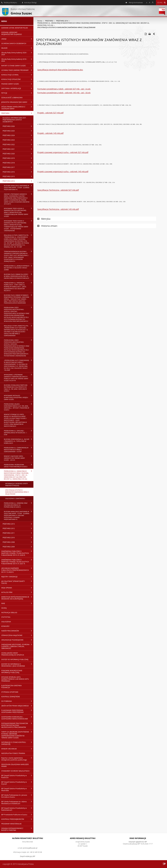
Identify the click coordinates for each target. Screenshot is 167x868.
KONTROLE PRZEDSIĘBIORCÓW (17, 819)
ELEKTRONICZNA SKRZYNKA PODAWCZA (11, 687)
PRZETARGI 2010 (18, 538)
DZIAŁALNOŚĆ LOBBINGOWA (12, 98)
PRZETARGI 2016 (18, 172)
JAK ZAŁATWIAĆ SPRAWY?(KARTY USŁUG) (17, 582)
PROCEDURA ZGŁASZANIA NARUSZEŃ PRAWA (15, 765)
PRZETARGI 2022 (18, 144)
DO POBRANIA (17, 701)
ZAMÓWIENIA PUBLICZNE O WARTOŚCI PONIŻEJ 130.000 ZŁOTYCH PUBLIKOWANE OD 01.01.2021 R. (17, 562)
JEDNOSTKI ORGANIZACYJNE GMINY (17, 102)
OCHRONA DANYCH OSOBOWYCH (14, 43)
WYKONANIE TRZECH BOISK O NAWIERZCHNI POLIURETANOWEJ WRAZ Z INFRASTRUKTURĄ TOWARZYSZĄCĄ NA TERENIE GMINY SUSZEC (19, 212)
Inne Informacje (138, 838)
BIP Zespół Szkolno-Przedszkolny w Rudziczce (17, 776)
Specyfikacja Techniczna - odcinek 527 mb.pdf (58, 190)
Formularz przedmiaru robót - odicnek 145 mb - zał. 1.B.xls (64, 93)
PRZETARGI (17, 113)
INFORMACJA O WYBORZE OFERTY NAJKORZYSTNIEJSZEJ (17, 484)
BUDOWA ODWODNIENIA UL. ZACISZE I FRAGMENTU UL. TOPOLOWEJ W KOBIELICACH (19, 441)
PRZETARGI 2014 (18, 181)
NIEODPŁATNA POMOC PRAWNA (13, 753)
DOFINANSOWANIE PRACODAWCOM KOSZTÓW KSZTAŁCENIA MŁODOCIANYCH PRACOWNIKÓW (17, 725)
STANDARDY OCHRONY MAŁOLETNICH (15, 771)
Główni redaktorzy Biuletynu (28, 838)
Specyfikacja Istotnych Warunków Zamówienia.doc (60, 70)
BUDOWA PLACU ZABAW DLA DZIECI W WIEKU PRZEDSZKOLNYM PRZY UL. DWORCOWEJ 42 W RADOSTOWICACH (19, 276)
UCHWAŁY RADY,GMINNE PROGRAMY (17, 70)
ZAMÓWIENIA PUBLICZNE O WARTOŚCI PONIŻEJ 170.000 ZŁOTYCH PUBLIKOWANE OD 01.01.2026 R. (17, 553)
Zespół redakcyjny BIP (28, 856)
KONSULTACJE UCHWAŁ (17, 75)
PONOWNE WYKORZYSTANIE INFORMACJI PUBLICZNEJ (12, 672)
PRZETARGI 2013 (18, 524)
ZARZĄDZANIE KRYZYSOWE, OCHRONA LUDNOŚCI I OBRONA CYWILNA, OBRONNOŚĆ (17, 646)
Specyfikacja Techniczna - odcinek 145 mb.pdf (58, 209)
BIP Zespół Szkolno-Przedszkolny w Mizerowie (17, 789)
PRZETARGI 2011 (18, 533)
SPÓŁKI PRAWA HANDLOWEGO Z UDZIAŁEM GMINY (17, 108)
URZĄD (17, 39)
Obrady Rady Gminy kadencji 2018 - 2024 (17, 60)
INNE (17, 603)
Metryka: (44, 219)
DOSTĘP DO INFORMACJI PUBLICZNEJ (15, 659)
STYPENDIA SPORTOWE (10, 692)
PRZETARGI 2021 (18, 149)
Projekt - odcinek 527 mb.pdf (50, 113)
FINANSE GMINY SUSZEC (17, 84)
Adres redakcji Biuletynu (83, 838)
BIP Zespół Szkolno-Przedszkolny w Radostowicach (17, 809)
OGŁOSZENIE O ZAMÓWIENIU (15, 498)
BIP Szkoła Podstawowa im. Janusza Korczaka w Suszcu (17, 796)
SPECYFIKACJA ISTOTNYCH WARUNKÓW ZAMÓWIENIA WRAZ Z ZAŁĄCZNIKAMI (17, 492)
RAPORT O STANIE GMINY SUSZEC (17, 66)
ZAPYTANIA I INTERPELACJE (17, 88)
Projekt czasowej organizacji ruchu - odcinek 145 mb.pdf (63, 171)
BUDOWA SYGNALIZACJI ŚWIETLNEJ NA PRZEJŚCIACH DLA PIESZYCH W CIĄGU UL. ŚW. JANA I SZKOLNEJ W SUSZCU (19, 388)
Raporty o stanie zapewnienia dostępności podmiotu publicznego (17, 759)
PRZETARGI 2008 (18, 542)
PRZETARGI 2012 (18, 528)
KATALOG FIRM (17, 592)
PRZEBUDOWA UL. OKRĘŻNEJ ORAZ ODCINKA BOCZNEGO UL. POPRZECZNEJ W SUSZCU (19, 505)
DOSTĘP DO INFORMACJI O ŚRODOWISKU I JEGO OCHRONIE (17, 665)
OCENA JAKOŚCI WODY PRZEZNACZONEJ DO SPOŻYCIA (13, 654)
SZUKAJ (4, 608)
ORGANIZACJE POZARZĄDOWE (17, 640)
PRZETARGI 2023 (18, 140)
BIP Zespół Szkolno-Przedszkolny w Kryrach (17, 783)
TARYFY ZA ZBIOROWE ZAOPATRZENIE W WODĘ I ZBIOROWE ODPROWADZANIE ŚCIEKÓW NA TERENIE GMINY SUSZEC (17, 735)
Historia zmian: (47, 226)
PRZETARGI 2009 (18, 547)
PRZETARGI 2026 (18, 126)
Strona (40, 21)
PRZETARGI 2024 (18, 135)
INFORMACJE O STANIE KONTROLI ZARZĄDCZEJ (17, 743)
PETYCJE (17, 93)
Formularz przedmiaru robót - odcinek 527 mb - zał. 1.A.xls (64, 89)
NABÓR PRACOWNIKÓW (17, 631)
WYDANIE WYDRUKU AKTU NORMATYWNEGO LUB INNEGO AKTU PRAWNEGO (15, 679)
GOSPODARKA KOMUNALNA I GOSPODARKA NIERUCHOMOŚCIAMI (17, 718)
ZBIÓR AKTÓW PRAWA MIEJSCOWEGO (17, 706)
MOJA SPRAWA (17, 588)
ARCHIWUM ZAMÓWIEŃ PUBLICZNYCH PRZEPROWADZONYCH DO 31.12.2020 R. (17, 570)
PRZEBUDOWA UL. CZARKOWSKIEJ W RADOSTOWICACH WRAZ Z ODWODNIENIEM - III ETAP (19, 450)
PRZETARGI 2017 (18, 167)
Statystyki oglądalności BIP (138, 842)
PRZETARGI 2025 (18, 131)
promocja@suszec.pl (30, 848)
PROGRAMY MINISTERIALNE (11, 824)
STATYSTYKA (6, 617)
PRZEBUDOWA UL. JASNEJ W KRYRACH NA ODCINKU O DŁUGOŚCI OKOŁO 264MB (19, 268)
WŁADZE (17, 48)
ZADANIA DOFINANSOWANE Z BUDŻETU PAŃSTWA (17, 829)
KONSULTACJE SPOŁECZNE (17, 79)
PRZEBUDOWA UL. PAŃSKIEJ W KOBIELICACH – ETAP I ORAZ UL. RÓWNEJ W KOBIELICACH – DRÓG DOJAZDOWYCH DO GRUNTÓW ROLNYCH (19, 287)
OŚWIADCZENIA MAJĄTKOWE (17, 635)
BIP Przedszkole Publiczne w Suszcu (17, 815)
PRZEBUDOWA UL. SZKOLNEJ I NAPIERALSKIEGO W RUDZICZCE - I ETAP (19, 433)
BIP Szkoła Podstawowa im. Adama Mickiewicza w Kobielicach (17, 802)
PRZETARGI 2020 (18, 154)
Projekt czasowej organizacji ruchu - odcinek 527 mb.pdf (63, 152)
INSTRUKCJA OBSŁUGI (9, 613)
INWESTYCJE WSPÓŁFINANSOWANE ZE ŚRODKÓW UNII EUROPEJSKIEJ (17, 598)
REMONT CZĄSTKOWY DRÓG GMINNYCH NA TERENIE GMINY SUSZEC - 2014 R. (19, 458)
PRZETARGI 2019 (18, 158)
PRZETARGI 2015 (18, 176)
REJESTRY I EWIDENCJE (17, 577)
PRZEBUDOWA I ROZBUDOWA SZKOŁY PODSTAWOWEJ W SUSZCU (19, 465)
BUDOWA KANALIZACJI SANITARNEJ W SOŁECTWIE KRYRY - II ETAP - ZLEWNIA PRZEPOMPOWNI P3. (19, 187)
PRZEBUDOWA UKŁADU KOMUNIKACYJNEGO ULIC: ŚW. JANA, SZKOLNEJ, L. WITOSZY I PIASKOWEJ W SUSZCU (19, 407)
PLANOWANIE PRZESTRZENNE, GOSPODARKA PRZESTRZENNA (17, 711)
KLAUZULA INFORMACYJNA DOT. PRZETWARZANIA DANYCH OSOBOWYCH (14, 120)
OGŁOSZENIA (6, 622)
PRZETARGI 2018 (18, 163)
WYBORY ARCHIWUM (17, 749)
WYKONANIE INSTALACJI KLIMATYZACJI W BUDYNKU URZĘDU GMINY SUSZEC (19, 397)
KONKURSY (5, 626)
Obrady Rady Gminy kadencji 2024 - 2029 (17, 54)
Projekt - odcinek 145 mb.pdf (50, 133)
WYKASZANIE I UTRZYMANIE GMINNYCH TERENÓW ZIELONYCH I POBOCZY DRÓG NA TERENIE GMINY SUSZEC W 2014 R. (19, 377)
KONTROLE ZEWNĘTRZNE (11, 697)
